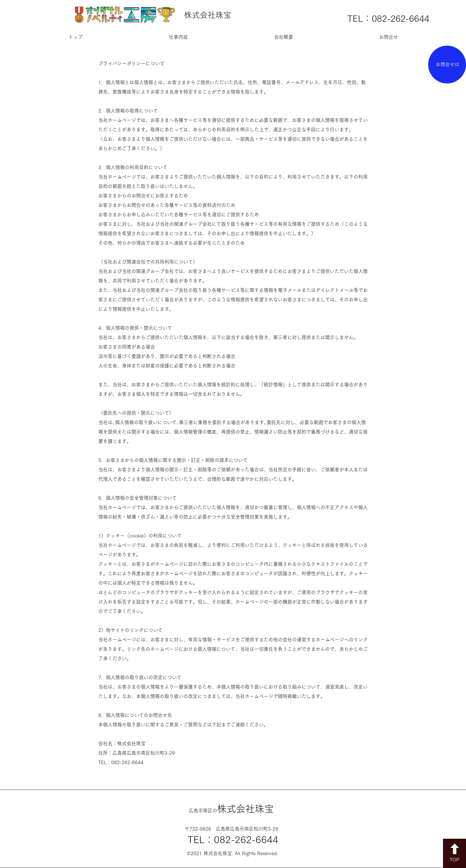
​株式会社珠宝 (231, 809)
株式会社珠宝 (208, 15)
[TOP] (454, 853)
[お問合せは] (447, 65)
